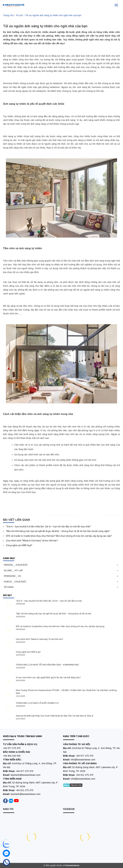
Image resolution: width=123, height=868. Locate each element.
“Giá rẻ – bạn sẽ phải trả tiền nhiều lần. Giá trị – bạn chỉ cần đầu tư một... (49, 601)
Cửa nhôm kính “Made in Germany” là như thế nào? (31, 541)
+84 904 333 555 (12, 756)
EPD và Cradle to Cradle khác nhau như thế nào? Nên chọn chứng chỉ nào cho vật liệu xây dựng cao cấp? (57, 536)
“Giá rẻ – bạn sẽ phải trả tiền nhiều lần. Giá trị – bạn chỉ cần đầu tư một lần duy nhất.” (47, 527)
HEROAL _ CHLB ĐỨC (16, 565)
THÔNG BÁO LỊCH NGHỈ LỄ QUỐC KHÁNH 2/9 (37, 703)
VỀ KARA (9, 587)
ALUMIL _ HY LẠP (13, 570)
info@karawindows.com (83, 760)
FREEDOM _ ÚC (13, 576)
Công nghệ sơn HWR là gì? (18, 545)
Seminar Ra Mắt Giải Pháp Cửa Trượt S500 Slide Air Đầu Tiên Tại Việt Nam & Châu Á (55, 716)
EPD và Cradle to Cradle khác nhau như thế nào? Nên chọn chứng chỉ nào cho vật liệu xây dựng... (61, 626)
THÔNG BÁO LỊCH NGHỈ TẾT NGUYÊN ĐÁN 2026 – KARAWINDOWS (47, 665)
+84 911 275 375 (25, 790)
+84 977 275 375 (12, 748)
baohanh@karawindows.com (26, 775)
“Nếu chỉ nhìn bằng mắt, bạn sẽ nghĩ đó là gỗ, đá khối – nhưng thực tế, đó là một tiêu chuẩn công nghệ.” (57, 531)
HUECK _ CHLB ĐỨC (15, 582)
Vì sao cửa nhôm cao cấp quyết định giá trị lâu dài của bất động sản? (48, 677)
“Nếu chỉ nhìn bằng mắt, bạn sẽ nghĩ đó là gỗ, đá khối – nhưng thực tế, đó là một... (54, 614)
